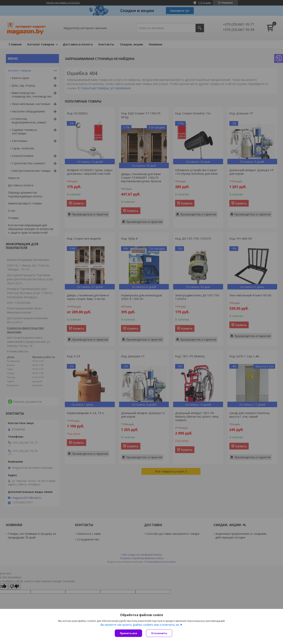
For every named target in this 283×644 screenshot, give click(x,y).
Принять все (128, 633)
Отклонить (159, 633)
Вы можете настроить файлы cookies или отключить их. (140, 625)
